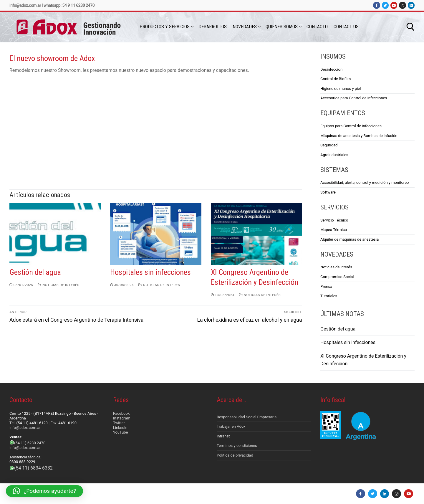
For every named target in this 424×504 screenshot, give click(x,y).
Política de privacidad (235, 455)
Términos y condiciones (237, 446)
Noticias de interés (58, 285)
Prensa (326, 286)
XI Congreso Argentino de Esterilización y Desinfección (363, 360)
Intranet (223, 436)
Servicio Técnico (334, 220)
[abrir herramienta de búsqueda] (410, 27)
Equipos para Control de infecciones (351, 126)
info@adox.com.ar (25, 5)
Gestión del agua (35, 272)
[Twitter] (385, 5)
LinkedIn (120, 428)
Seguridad (329, 145)
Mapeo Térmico (334, 230)
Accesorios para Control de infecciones (354, 98)
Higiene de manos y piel (341, 89)
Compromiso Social (337, 277)
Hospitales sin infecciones (150, 272)
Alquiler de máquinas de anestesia (350, 239)
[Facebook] (376, 5)
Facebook (121, 413)
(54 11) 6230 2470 (30, 443)
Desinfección (331, 69)
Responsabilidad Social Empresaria (247, 417)
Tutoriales (329, 296)
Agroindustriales (334, 155)
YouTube (121, 432)
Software (328, 192)
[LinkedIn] (411, 5)
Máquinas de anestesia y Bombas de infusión (359, 136)
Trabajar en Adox (231, 426)
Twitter (119, 423)
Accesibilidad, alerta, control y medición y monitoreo (365, 182)
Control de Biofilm (336, 79)
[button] (44, 491)
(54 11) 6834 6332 (33, 468)
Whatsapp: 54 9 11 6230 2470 (69, 5)
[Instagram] (402, 5)
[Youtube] (394, 5)
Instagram (122, 418)
